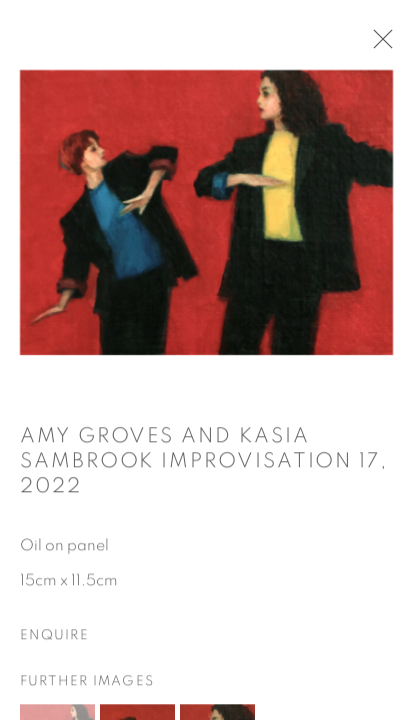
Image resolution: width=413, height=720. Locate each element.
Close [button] (378, 45)
